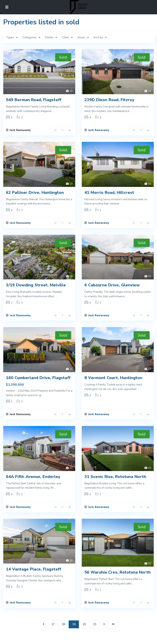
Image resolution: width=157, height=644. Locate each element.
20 (84, 631)
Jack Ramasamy (99, 131)
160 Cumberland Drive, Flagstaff (38, 381)
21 (95, 631)
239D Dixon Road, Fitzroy (109, 100)
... (53, 111)
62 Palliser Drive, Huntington (35, 194)
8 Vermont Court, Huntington (113, 381)
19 (74, 631)
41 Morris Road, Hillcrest (109, 194)
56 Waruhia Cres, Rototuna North (118, 578)
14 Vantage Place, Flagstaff (34, 575)
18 (63, 631)
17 (53, 631)
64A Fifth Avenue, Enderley (33, 481)
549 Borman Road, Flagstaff (34, 100)
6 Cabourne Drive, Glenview (112, 287)
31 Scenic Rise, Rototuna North (115, 481)
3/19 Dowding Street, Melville (36, 287)
